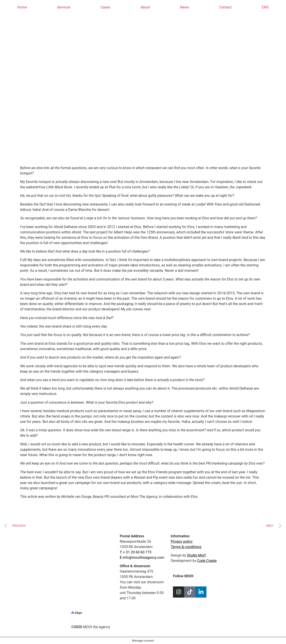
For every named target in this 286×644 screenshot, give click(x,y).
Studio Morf (196, 555)
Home (22, 7)
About (145, 7)
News (185, 7)
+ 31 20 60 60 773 (137, 552)
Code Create (207, 561)
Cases (105, 7)
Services (64, 7)
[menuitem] (265, 7)
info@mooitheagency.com (143, 558)
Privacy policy (182, 541)
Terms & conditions (186, 547)
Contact (225, 7)
